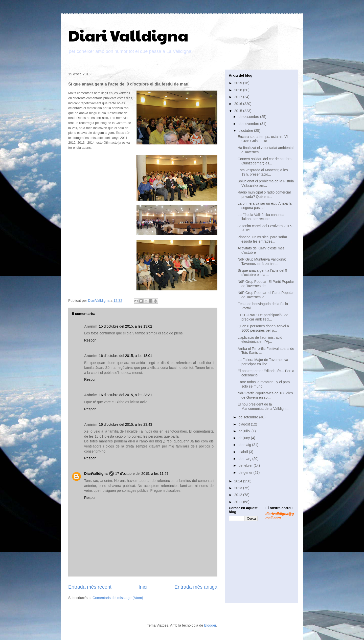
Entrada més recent (90, 587)
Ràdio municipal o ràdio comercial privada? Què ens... (264, 194)
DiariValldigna (96, 474)
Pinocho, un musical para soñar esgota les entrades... (262, 239)
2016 (239, 104)
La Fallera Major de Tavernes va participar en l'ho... (263, 362)
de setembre (249, 417)
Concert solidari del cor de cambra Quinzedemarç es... (265, 161)
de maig (245, 445)
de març (245, 459)
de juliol (245, 431)
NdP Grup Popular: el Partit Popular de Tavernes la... (266, 295)
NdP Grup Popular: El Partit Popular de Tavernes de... (266, 284)
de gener (246, 473)
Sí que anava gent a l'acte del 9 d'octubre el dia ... (262, 273)
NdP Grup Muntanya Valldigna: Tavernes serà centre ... (262, 261)
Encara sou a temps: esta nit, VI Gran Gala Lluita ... (263, 139)
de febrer (246, 465)
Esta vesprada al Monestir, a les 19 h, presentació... (263, 172)
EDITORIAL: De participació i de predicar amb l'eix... (263, 317)
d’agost (245, 424)
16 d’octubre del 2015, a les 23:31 (126, 395)
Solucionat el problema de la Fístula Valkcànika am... (266, 183)
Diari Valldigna (128, 35)
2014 (239, 481)
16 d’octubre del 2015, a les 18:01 (126, 356)
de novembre (249, 124)
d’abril (244, 452)
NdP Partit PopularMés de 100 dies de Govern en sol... (265, 395)
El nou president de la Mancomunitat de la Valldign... (263, 406)
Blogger (210, 625)
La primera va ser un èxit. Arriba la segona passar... (265, 206)
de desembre (249, 117)
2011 (239, 502)
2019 (239, 83)
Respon (90, 340)
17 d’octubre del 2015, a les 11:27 (142, 474)
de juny (245, 438)
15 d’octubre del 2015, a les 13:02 (126, 326)
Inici (143, 587)
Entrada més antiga (196, 587)
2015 (239, 111)
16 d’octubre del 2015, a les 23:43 (126, 424)
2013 (239, 488)
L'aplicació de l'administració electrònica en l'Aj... (260, 340)
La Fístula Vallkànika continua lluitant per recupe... (261, 217)
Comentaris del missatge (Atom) (118, 598)
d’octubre (246, 131)
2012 (239, 495)
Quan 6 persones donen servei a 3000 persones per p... (263, 328)
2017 (239, 97)
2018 (239, 90)
